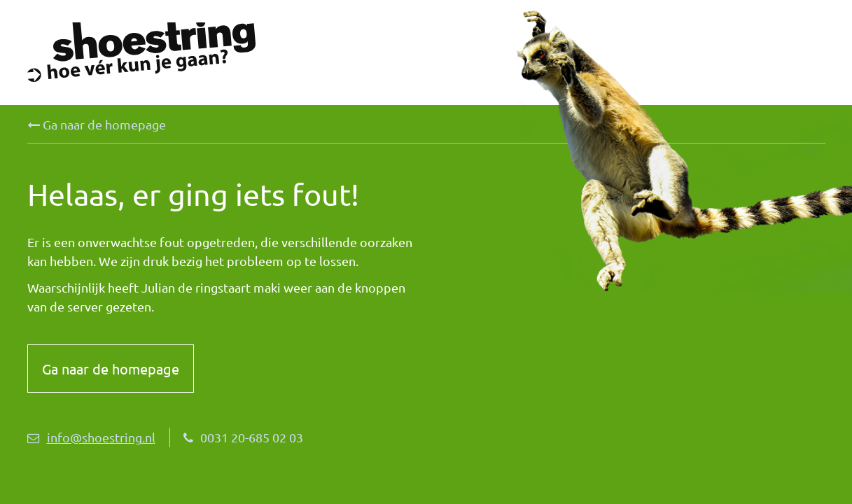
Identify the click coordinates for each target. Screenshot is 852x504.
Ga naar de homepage (97, 125)
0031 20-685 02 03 (243, 437)
